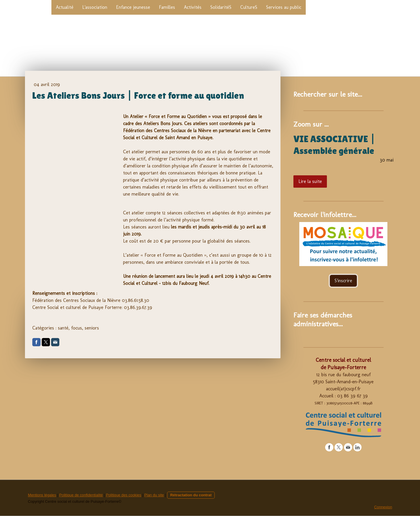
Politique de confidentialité (81, 495)
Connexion (383, 507)
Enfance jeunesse (133, 7)
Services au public (284, 7)
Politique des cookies (124, 495)
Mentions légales (42, 495)
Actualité (65, 7)
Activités (193, 7)
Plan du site (154, 495)
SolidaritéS (221, 7)
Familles (167, 7)
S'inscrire (343, 281)
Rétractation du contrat (191, 495)
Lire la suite (310, 181)
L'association (95, 7)
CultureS (249, 7)
